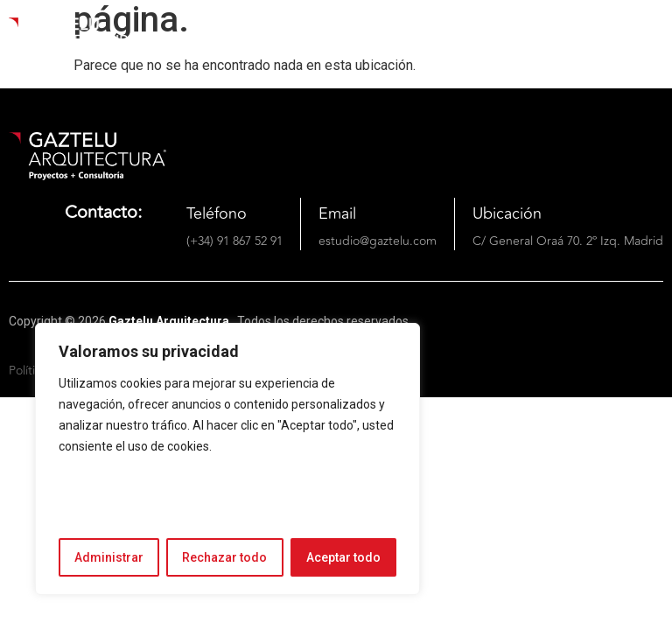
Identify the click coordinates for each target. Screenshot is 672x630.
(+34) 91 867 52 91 (234, 241)
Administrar (109, 557)
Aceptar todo (343, 557)
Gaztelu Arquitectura (170, 321)
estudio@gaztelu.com (378, 241)
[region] (227, 459)
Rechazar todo (224, 557)
